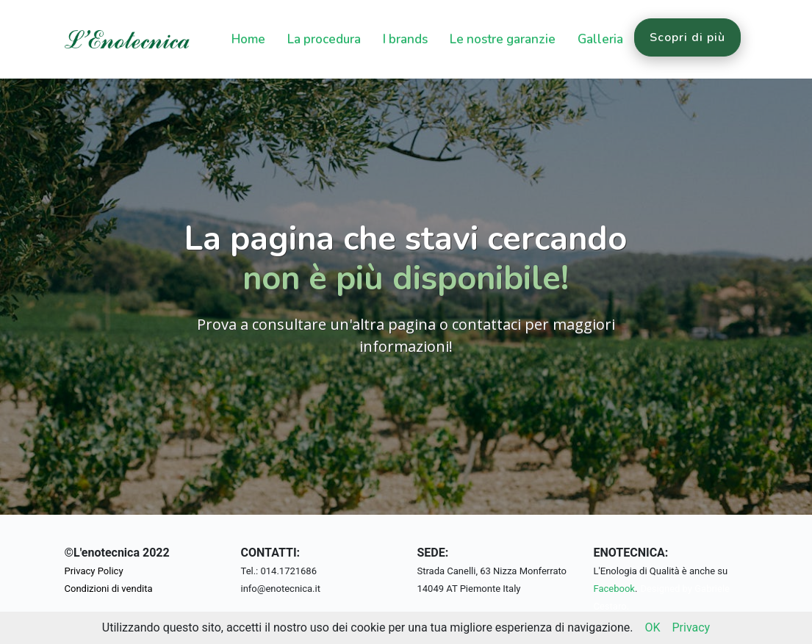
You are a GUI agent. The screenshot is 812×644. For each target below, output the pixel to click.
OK (652, 627)
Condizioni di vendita (109, 589)
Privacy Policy (94, 571)
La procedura (324, 39)
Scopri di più (687, 37)
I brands (405, 39)
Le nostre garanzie (503, 39)
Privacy (691, 627)
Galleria (600, 39)
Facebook (614, 589)
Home (248, 39)
